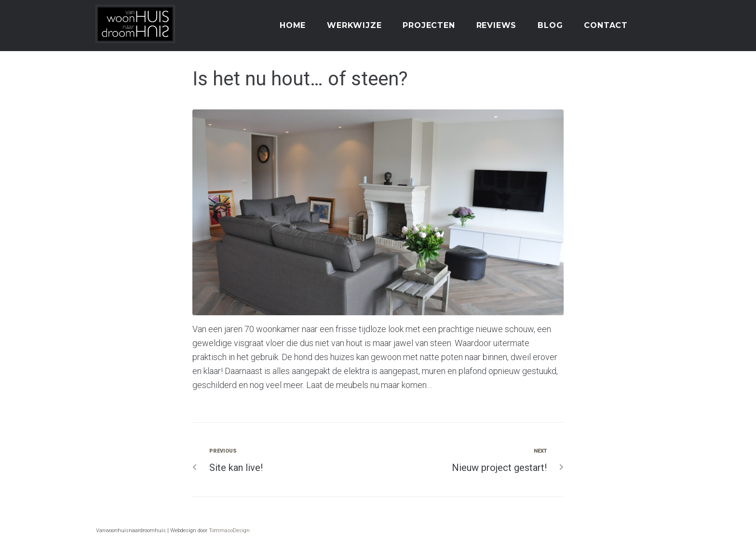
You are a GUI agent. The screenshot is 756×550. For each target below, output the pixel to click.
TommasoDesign (229, 530)
